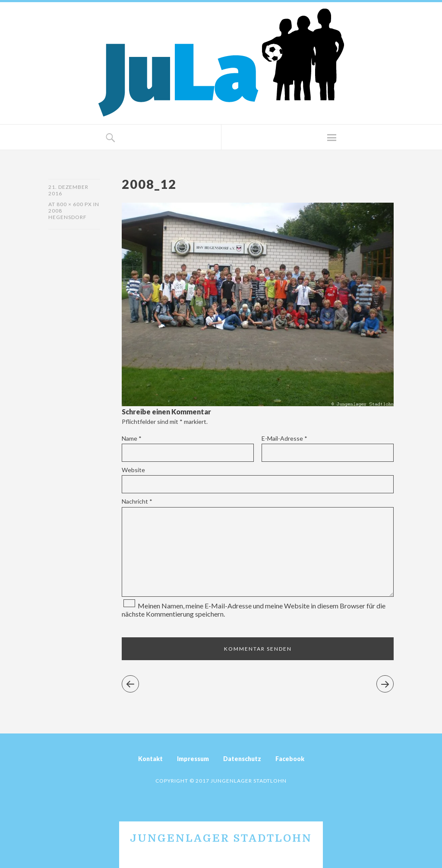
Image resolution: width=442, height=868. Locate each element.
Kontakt (150, 759)
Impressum (193, 759)
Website (133, 470)
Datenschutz (242, 759)
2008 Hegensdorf (68, 214)
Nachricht (137, 501)
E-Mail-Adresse (284, 438)
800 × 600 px (74, 204)
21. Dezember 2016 (68, 190)
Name (132, 438)
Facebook (290, 759)
